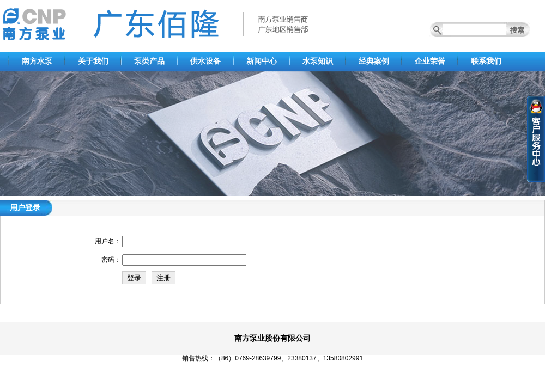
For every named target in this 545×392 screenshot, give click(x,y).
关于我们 (93, 61)
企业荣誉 (430, 61)
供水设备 (205, 61)
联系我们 (486, 61)
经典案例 (374, 61)
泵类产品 (149, 61)
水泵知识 (318, 61)
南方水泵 (37, 61)
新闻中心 (262, 61)
